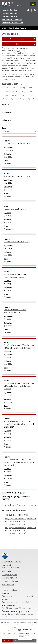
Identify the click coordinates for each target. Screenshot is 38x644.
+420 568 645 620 (9, 10)
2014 (31, 88)
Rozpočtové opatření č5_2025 (17, 242)
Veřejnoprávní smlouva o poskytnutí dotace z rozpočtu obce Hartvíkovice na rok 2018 (20, 530)
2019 (7, 95)
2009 (16, 84)
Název (5, 105)
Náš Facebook (8, 585)
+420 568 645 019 (9, 16)
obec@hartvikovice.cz (12, 20)
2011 (6, 88)
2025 (24, 99)
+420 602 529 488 (9, 13)
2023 (7, 99)
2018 (32, 91)
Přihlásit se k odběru (23, 39)
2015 (6, 91)
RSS (26, 44)
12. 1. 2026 (8, 183)
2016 (15, 91)
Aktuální (7, 164)
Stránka (10, 493)
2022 (32, 95)
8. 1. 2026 (8, 319)
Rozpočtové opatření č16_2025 (17, 144)
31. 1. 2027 (8, 326)
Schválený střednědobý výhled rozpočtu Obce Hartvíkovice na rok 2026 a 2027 (19, 424)
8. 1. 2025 (7, 284)
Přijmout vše (7, 641)
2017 (23, 91)
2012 (15, 88)
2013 (23, 88)
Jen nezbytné (20, 641)
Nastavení (31, 641)
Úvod (4, 28)
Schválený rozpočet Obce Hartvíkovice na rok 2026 (15, 311)
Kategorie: (6, 84)
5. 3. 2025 (8, 216)
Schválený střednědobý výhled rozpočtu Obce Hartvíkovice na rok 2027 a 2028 (19, 462)
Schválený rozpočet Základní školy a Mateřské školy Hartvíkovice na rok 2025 (19, 348)
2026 (32, 99)
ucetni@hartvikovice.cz (13, 23)
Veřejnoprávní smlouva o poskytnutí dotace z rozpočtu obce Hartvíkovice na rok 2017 (20, 521)
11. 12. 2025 (8, 150)
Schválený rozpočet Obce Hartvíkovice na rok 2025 (15, 276)
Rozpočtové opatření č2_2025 (17, 209)
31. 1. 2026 (8, 157)
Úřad (10, 28)
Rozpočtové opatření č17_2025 (17, 176)
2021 (23, 95)
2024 (15, 99)
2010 (25, 84)
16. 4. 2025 (8, 248)
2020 (15, 95)
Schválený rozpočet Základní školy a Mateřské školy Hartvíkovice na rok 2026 (19, 386)
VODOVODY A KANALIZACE (16, 515)
